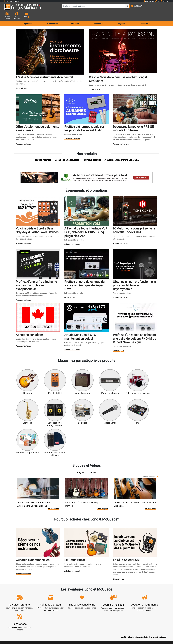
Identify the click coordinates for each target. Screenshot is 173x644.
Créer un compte (56, 598)
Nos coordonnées (11, 1)
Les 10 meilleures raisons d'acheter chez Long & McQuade (144, 581)
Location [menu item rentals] (98, 16)
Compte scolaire (56, 614)
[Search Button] (124, 8)
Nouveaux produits (76, 595)
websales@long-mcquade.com (19, 598)
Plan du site (117, 606)
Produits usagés (76, 606)
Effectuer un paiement (56, 606)
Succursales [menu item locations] (74, 16)
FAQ (117, 595)
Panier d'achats (56, 600)
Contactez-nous (117, 600)
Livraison (76, 616)
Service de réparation (76, 603)
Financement (76, 611)
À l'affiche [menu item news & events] (144, 16)
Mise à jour (56, 603)
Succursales (117, 598)
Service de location (76, 598)
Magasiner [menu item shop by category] (27, 16)
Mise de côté (76, 614)
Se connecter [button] (149, 1)
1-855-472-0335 (13, 595)
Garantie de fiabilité (97, 603)
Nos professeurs (97, 627)
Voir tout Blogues (150, 437)
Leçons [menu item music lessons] (121, 16)
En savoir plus (22, 81)
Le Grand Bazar (52, 16)
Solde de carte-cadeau (56, 611)
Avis (117, 611)
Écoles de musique (76, 600)
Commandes (56, 608)
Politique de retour (97, 624)
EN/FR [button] (164, 1)
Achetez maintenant (24, 136)
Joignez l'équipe (117, 603)
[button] (167, 8)
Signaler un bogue (117, 614)
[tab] (42, 152)
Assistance (76, 608)
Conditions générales (97, 616)
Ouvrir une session (56, 595)
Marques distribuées (117, 608)
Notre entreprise (97, 600)
